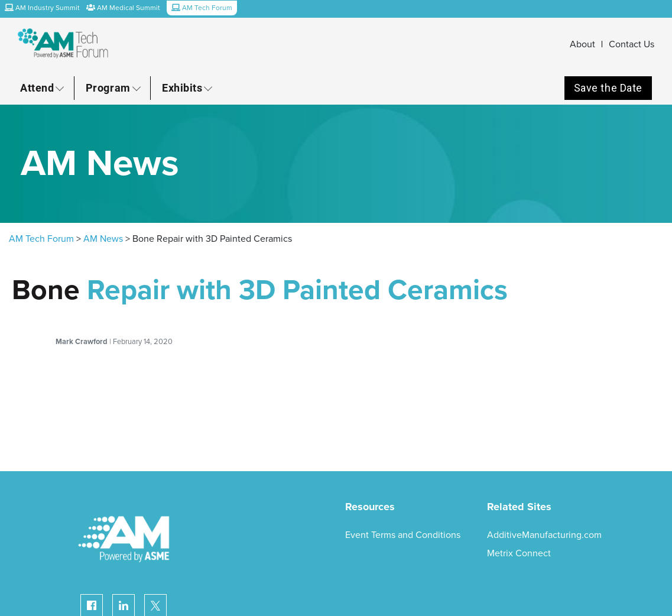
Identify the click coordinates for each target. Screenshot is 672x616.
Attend (37, 87)
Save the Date (608, 88)
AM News (103, 239)
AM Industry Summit (42, 8)
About (582, 44)
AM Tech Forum (41, 239)
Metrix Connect (519, 553)
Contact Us (632, 44)
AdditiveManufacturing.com (544, 535)
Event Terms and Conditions (403, 535)
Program (108, 87)
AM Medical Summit (123, 8)
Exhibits (182, 87)
